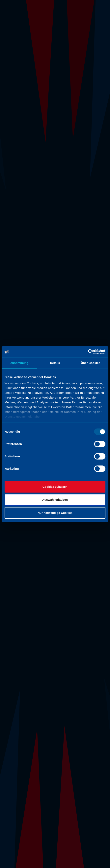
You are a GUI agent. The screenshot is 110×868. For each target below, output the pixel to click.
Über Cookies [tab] (91, 363)
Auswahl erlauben (55, 500)
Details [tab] (55, 363)
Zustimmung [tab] (19, 363)
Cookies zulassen (55, 487)
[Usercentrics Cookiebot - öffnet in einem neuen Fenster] (88, 352)
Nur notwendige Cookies (55, 513)
